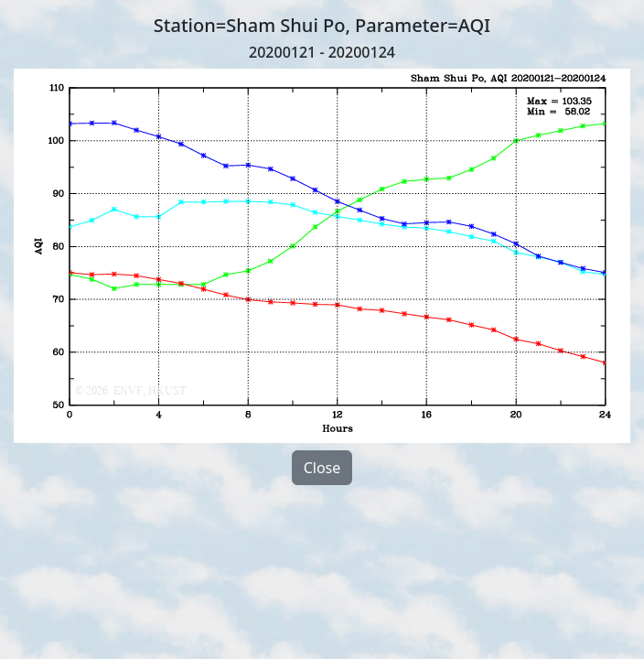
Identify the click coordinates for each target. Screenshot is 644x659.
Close (322, 468)
